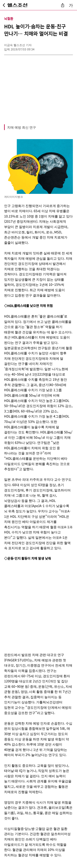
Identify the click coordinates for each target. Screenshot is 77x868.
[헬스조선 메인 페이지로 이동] (18, 5)
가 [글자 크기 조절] (71, 5)
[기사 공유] (63, 5)
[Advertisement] (38, 87)
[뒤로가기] (4, 5)
